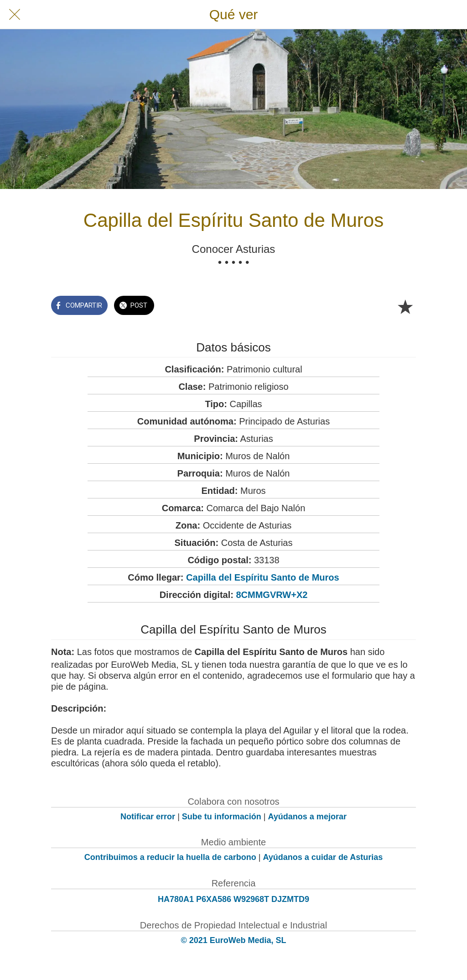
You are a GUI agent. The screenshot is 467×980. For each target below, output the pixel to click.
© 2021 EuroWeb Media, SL (234, 940)
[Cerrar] (15, 15)
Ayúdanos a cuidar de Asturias (323, 857)
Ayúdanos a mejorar (307, 817)
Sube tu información (222, 817)
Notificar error (148, 817)
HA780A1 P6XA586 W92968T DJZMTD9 (233, 899)
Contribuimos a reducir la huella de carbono (170, 857)
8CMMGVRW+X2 (272, 595)
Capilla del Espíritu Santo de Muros (263, 577)
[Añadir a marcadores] (405, 306)
